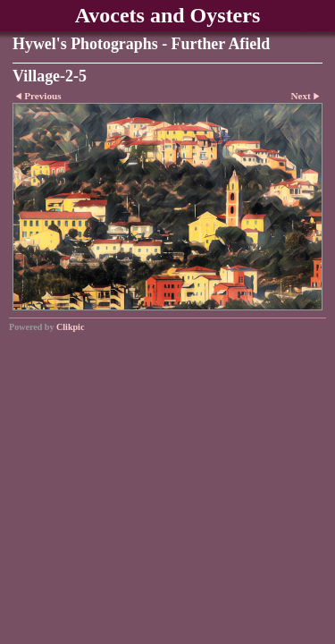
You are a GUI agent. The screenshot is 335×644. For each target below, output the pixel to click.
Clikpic (70, 327)
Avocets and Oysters (168, 15)
